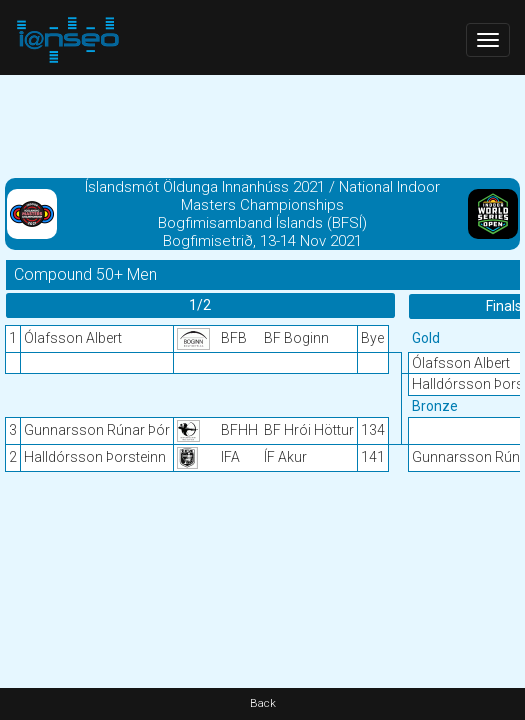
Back (263, 703)
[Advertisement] (262, 125)
